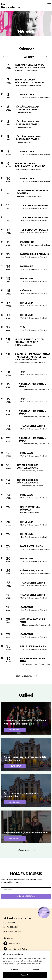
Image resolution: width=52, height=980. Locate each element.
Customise (14, 970)
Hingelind (27, 278)
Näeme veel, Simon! (32, 546)
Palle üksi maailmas (33, 646)
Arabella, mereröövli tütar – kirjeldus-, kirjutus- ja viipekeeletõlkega (33, 357)
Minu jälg (27, 453)
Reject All (35, 970)
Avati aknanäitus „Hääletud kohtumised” (26, 833)
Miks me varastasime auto (33, 621)
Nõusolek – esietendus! (35, 254)
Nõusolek (27, 266)
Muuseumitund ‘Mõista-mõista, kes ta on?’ (30, 341)
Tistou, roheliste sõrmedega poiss (27, 466)
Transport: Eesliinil (33, 426)
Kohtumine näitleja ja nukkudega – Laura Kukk (30, 66)
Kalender (26, 49)
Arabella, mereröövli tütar (33, 385)
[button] (1, 23)
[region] (25, 965)
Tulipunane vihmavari (34, 205)
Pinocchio (27, 94)
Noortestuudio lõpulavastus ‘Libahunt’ (31, 81)
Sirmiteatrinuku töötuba (30, 508)
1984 (23, 327)
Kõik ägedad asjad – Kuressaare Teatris (28, 108)
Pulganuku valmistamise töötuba (32, 192)
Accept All (25, 975)
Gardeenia (27, 607)
